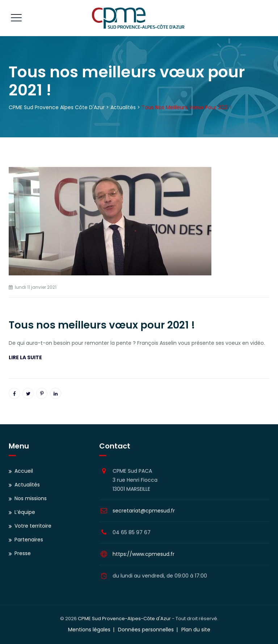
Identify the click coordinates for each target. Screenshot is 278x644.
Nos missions (31, 498)
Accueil (24, 471)
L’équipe (25, 512)
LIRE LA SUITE (25, 357)
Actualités (27, 485)
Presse (23, 553)
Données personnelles (146, 630)
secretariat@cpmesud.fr (144, 511)
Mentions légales (89, 630)
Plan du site (196, 630)
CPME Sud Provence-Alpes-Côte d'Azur (124, 619)
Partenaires (29, 540)
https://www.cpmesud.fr (144, 554)
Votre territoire (33, 526)
